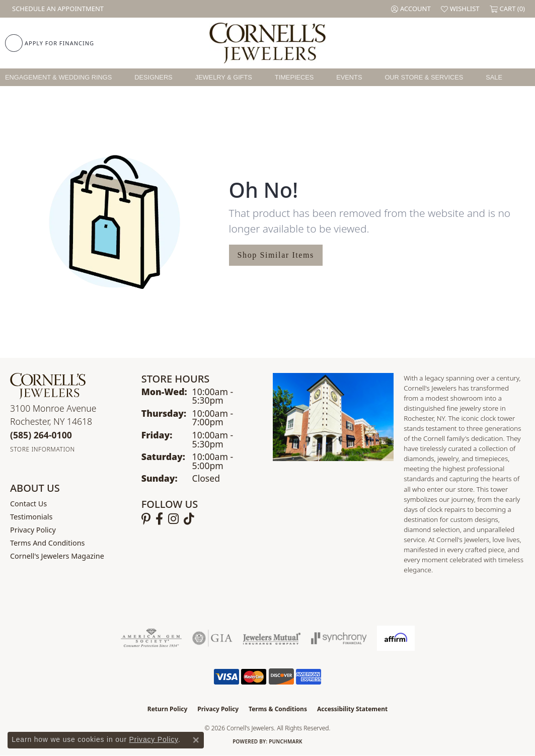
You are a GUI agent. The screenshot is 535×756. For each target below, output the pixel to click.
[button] (411, 9)
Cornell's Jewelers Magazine (57, 556)
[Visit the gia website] (212, 638)
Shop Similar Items (276, 255)
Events (349, 77)
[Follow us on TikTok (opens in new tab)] (189, 519)
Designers (153, 77)
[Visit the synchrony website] (339, 638)
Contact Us (28, 504)
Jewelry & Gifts (224, 77)
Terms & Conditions (278, 709)
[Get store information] (43, 449)
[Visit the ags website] (151, 638)
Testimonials (31, 517)
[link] (57, 9)
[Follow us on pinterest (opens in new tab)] (146, 519)
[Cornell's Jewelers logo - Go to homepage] (267, 43)
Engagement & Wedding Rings (58, 77)
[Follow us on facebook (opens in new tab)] (159, 519)
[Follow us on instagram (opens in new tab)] (173, 519)
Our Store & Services (424, 77)
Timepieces (294, 77)
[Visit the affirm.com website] (396, 638)
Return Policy (168, 709)
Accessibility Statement (352, 709)
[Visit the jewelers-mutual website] (272, 638)
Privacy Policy (33, 530)
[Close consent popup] (196, 740)
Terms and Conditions (47, 543)
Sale (494, 77)
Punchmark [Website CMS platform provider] (286, 741)
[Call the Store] (41, 435)
